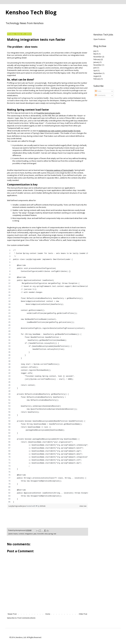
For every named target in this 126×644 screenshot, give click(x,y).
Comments (100, 95)
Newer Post (12, 614)
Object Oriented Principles (18, 238)
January (96, 62)
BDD (26, 68)
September (98, 73)
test (55, 534)
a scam (40, 65)
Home (48, 614)
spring (51, 534)
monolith (81, 190)
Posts (98, 91)
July (95, 51)
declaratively (36, 116)
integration (29, 534)
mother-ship (71, 190)
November (98, 57)
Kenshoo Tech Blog (31, 12)
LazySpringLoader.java (17, 506)
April (95, 71)
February (97, 59)
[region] (47, 376)
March (96, 54)
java (35, 534)
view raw (83, 506)
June (95, 68)
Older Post (83, 614)
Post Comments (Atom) (26, 618)
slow (46, 534)
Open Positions (99, 39)
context (21, 534)
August (96, 76)
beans (16, 534)
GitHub (43, 506)
